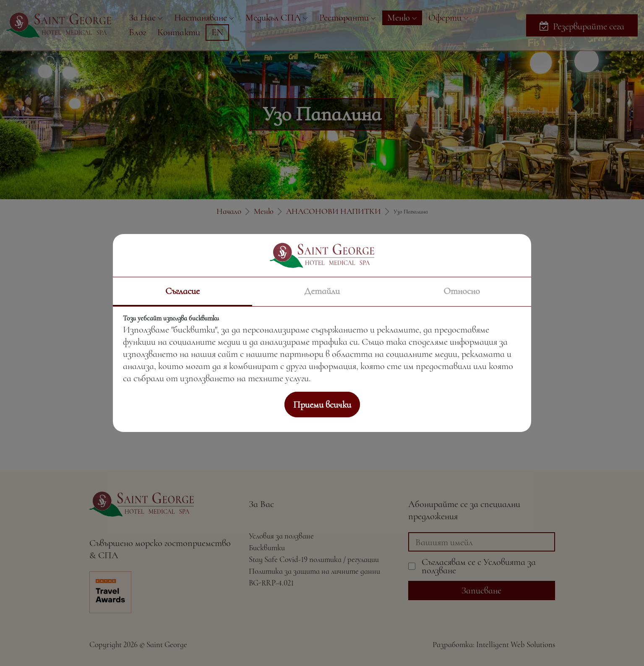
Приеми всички (322, 405)
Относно (462, 291)
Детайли (322, 291)
